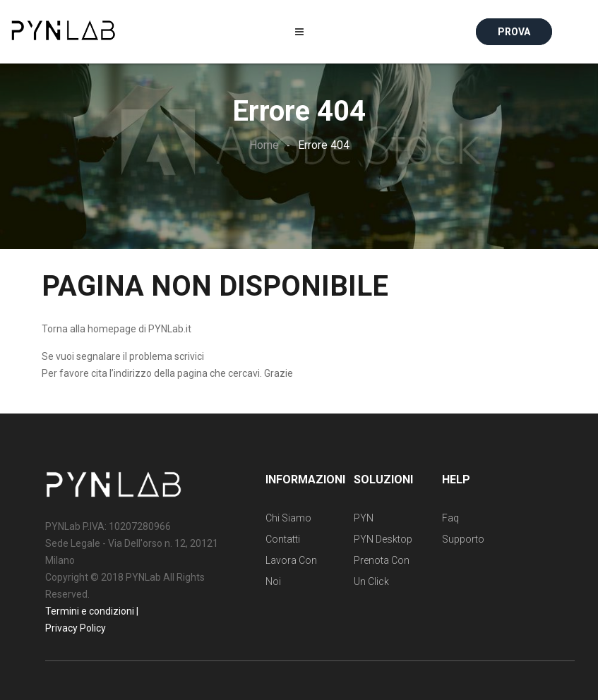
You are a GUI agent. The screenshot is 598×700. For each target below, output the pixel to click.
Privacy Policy (76, 628)
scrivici (189, 356)
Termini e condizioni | (92, 611)
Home (264, 145)
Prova (514, 32)
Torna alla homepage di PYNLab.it (116, 329)
